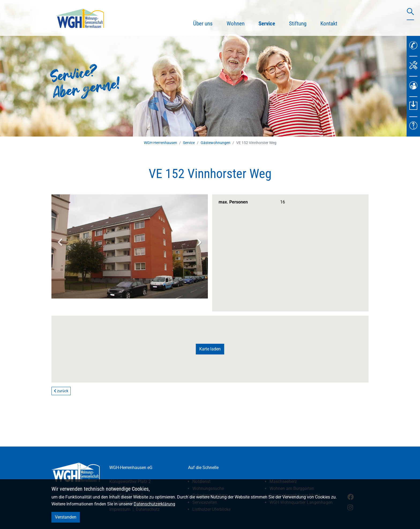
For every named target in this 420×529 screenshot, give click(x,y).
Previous (60, 242)
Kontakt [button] (329, 24)
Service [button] (270, 23)
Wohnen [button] (236, 24)
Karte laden (210, 349)
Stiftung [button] (298, 24)
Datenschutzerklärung (154, 504)
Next (199, 242)
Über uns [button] (203, 24)
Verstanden (66, 517)
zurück (61, 391)
